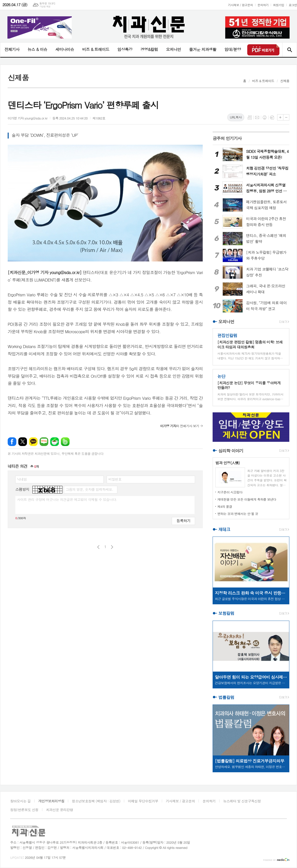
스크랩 (272, 117)
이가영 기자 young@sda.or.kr (28, 118)
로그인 (293, 5)
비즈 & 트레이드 (96, 49)
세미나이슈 (64, 49)
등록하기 (183, 521)
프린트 (265, 117)
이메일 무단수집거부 (143, 801)
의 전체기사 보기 (180, 426)
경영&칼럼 (149, 49)
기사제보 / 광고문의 (240, 5)
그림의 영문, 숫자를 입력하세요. (89, 489)
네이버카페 (55, 442)
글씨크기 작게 (286, 117)
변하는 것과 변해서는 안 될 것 (238, 514)
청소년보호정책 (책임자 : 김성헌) (96, 801)
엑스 (23, 442)
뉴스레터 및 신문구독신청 (242, 801)
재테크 (224, 529)
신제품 (285, 81)
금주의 (227, 138)
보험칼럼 (226, 613)
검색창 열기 (289, 50)
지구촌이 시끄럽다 (230, 492)
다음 (112, 547)
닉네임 (22, 479)
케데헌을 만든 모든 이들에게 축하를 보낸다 (247, 499)
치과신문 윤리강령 (60, 810)
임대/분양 (233, 49)
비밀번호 (115, 479)
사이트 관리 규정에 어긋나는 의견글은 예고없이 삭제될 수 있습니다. (67, 499)
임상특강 (125, 49)
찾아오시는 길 (20, 801)
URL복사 (236, 117)
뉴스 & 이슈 (37, 49)
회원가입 (279, 5)
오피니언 (173, 49)
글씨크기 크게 (280, 117)
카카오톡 (33, 442)
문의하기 (263, 5)
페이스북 (12, 442)
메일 (257, 117)
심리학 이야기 (231, 451)
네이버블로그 (44, 442)
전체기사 (12, 49)
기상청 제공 (45, 7)
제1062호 (99, 118)
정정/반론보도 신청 (24, 810)
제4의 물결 (225, 506)
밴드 (65, 442)
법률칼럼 (226, 697)
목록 (250, 117)
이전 (98, 547)
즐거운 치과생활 (203, 49)
